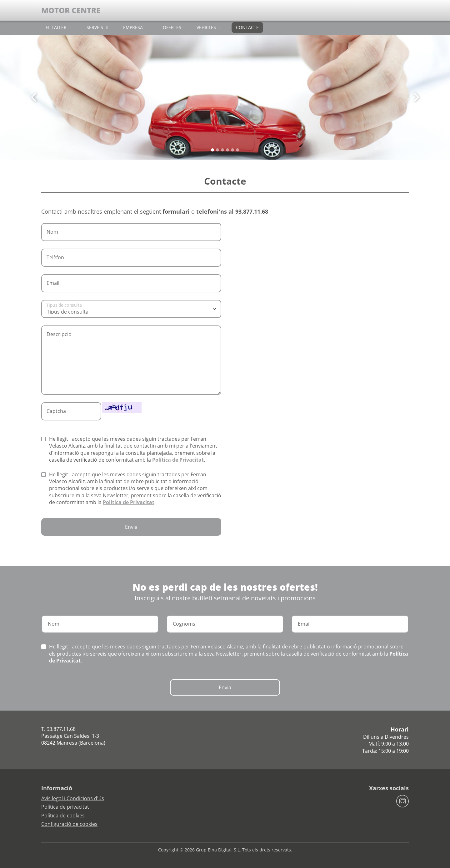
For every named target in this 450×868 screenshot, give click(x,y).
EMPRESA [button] (133, 27)
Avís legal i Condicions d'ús (73, 798)
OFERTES (172, 27)
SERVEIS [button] (95, 27)
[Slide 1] (217, 150)
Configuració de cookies (69, 824)
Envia (131, 527)
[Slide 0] (212, 150)
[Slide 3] (227, 150)
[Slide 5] (237, 150)
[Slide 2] (222, 150)
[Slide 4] (232, 150)
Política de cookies (63, 816)
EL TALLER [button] (56, 27)
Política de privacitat (65, 807)
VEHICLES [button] (206, 27)
